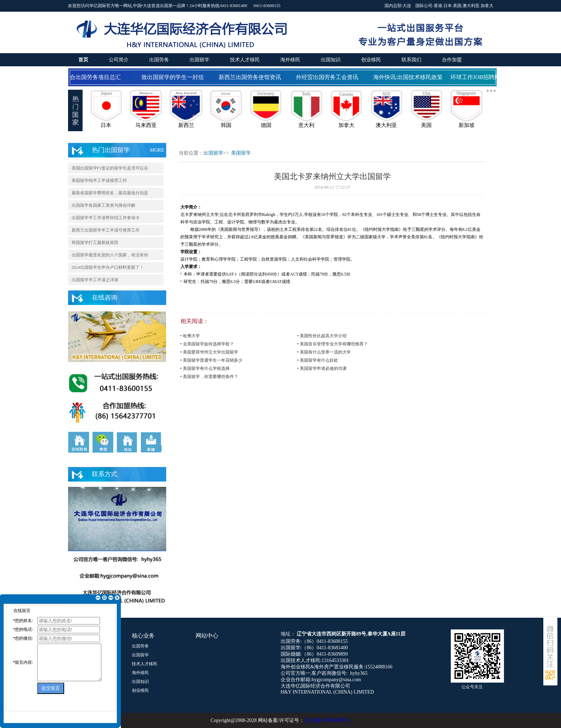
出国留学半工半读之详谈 (95, 280)
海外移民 (290, 60)
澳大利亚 (471, 6)
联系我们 (411, 60)
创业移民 (371, 60)
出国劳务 (159, 60)
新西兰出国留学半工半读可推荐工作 (106, 230)
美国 (457, 6)
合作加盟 (452, 60)
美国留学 (241, 153)
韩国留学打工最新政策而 (95, 243)
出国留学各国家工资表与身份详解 (103, 205)
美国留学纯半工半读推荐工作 (99, 180)
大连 (407, 6)
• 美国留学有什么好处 (318, 360)
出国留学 (200, 60)
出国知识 (331, 60)
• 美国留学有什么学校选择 (205, 368)
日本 (448, 6)
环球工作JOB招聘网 (476, 77)
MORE (157, 150)
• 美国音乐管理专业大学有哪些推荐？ (333, 344)
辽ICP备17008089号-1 (327, 720)
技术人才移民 (245, 60)
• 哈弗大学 (190, 336)
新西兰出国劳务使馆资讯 (251, 77)
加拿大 (487, 6)
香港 (438, 6)
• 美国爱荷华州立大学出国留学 (209, 352)
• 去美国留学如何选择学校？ (207, 344)
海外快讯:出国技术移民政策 (409, 77)
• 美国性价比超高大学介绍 (322, 336)
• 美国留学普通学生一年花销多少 (211, 360)
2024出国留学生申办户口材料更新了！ (108, 267)
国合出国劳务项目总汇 (94, 77)
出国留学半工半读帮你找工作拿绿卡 (106, 218)
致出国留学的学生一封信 (174, 77)
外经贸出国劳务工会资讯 (328, 77)
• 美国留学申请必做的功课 (322, 368)
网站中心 (207, 636)
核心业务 (143, 636)
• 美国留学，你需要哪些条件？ (209, 377)
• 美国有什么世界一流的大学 (324, 352)
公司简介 (119, 60)
